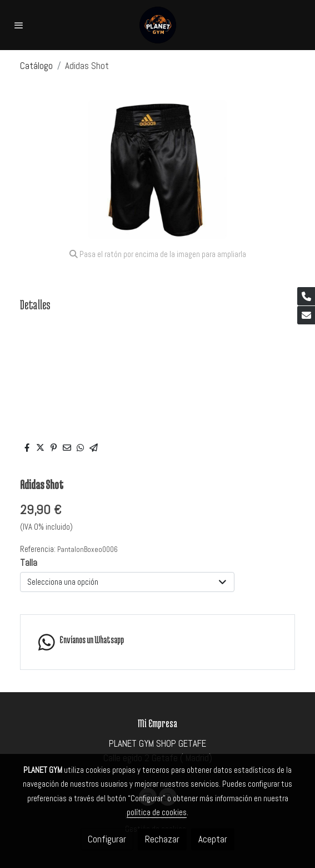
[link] (157, 25)
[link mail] (306, 315)
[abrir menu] (19, 25)
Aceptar (213, 839)
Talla (29, 563)
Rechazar (162, 839)
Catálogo (36, 66)
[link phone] (306, 296)
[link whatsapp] (157, 642)
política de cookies (157, 812)
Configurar (107, 839)
